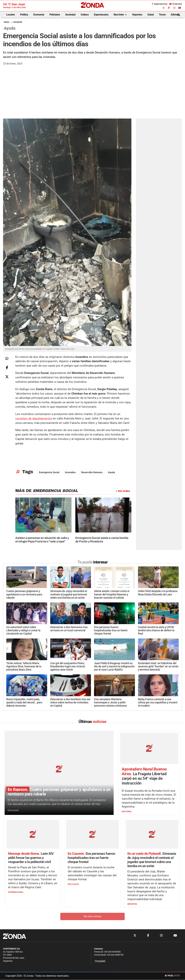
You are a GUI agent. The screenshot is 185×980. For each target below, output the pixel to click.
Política (24, 15)
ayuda (111, 472)
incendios (70, 472)
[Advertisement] (92, 96)
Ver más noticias (92, 917)
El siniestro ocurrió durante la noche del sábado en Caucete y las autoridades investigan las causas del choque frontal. (92, 873)
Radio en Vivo (159, 4)
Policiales (55, 15)
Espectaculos (101, 15)
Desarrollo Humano (92, 472)
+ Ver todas (123, 491)
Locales (11, 15)
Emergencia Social (49, 472)
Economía (39, 15)
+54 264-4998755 (113, 955)
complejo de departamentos (34, 418)
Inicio (7, 22)
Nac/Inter (121, 15)
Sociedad (70, 15)
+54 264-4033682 (111, 952)
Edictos (175, 15)
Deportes (137, 15)
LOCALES (17, 22)
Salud (151, 15)
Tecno (162, 15)
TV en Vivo (176, 4)
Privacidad (100, 961)
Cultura (85, 15)
